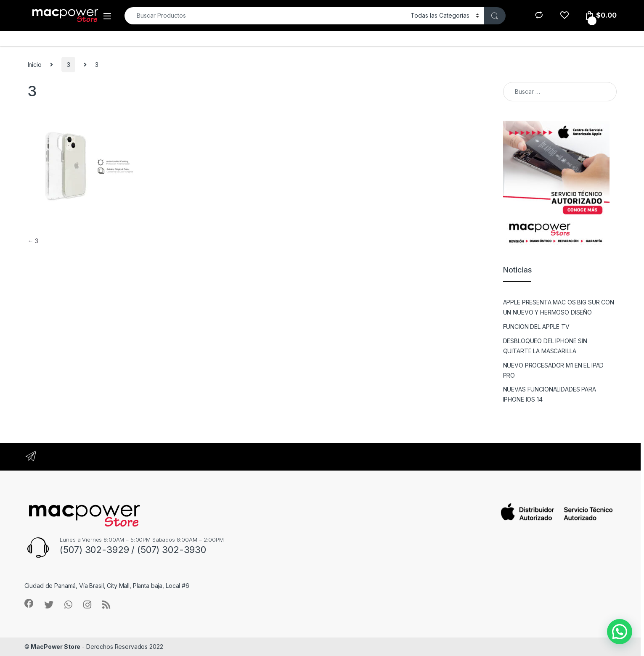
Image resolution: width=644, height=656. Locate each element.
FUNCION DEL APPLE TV (536, 327)
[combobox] (265, 16)
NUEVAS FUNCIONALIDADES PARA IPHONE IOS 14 (550, 394)
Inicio (35, 65)
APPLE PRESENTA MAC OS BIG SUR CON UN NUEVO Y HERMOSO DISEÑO (559, 307)
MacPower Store (56, 647)
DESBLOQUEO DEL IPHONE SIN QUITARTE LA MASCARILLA (545, 346)
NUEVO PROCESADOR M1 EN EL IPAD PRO (554, 370)
